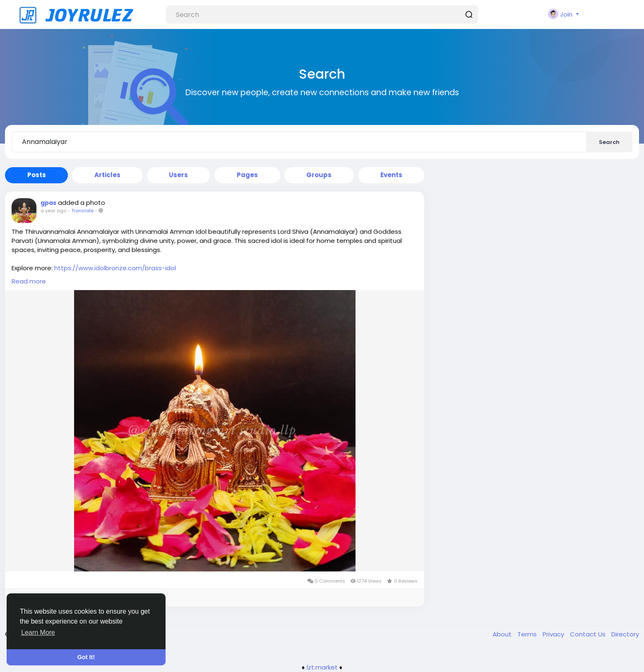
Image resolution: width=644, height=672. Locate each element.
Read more (29, 281)
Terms (528, 634)
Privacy (554, 634)
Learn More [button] (38, 632)
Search (609, 142)
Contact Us (589, 634)
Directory (625, 634)
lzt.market (322, 667)
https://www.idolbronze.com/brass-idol (115, 268)
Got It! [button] (86, 657)
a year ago (53, 211)
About (503, 634)
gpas (48, 203)
